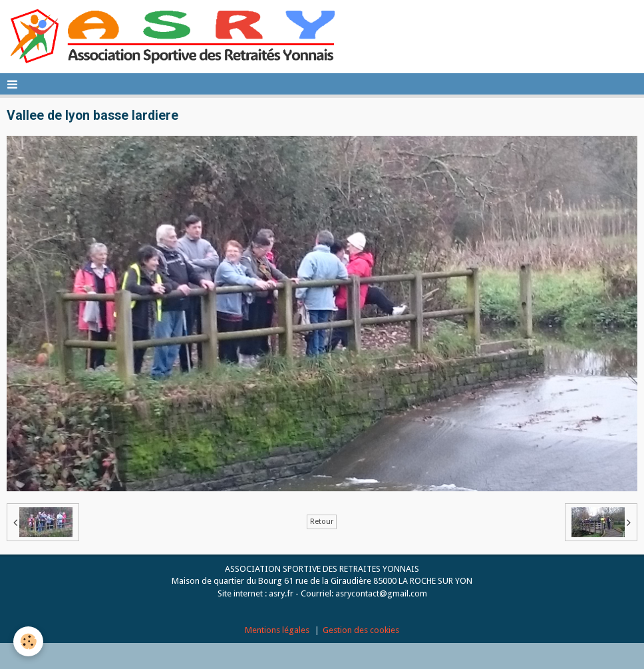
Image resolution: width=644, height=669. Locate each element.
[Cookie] (28, 641)
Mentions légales (277, 630)
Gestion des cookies (361, 630)
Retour (322, 522)
